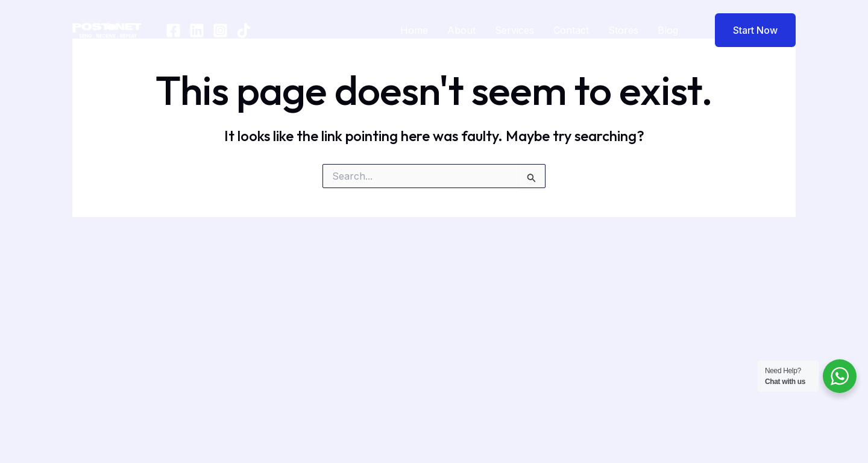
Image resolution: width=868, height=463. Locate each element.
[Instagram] (220, 30)
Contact (571, 30)
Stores (623, 30)
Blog (668, 30)
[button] (748, 30)
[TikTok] (244, 30)
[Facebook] (173, 30)
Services (514, 30)
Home (414, 30)
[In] (197, 30)
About (461, 30)
